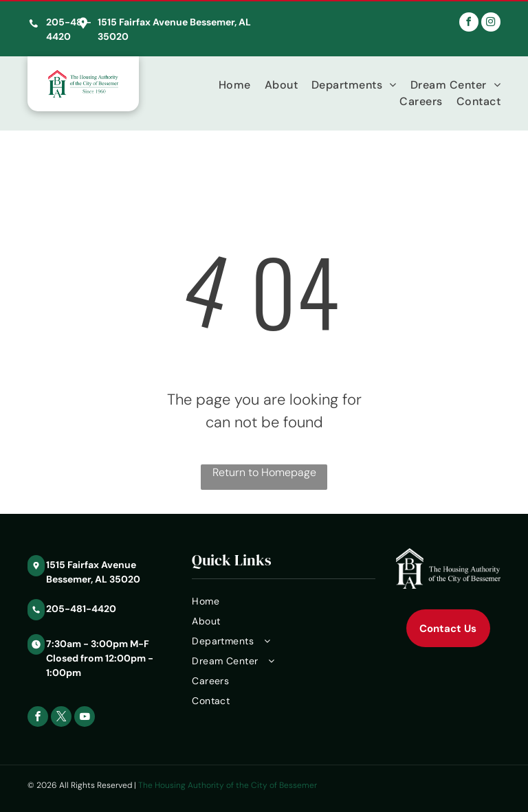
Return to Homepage (264, 472)
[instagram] (491, 24)
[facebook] (469, 24)
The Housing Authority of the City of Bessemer (228, 785)
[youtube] (85, 718)
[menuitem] (228, 85)
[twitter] (61, 718)
